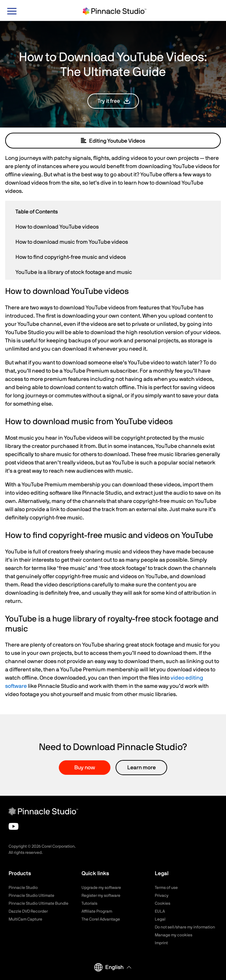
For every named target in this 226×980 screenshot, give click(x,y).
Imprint (161, 943)
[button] (113, 101)
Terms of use (166, 888)
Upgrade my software (101, 888)
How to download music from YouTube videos (72, 242)
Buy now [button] (85, 768)
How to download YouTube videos (57, 227)
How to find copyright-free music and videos (71, 257)
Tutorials (89, 903)
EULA (160, 911)
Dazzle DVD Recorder (28, 911)
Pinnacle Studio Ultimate (31, 895)
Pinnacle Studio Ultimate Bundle (39, 903)
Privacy (162, 895)
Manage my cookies (174, 935)
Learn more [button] (142, 768)
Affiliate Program (97, 911)
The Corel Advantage (101, 919)
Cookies (163, 903)
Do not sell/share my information (185, 927)
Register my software (101, 895)
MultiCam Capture (25, 919)
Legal (160, 919)
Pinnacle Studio (23, 888)
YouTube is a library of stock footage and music (74, 272)
